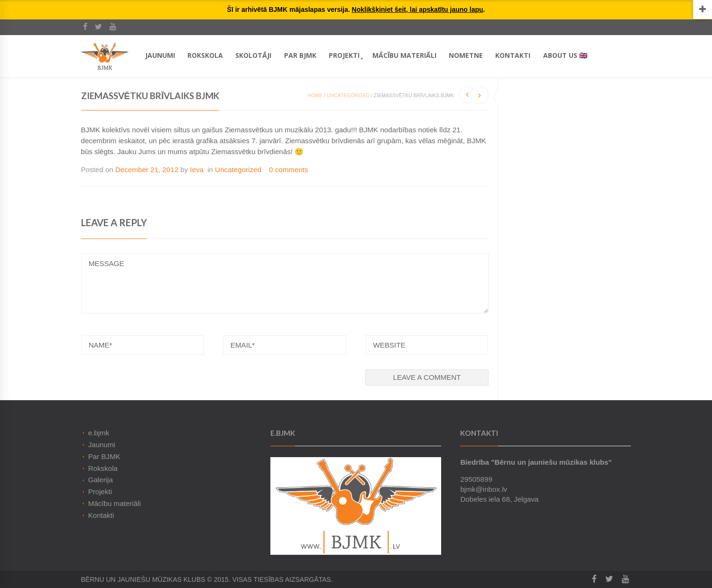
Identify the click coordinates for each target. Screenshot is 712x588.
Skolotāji (253, 55)
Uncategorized (348, 95)
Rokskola (205, 55)
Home (315, 95)
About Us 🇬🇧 (565, 55)
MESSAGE (285, 283)
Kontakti (513, 55)
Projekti (344, 55)
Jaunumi (160, 55)
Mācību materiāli (404, 55)
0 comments (289, 170)
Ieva (197, 170)
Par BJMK (300, 55)
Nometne (466, 55)
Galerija (101, 480)
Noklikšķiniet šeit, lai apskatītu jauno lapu (418, 9)
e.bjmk (99, 433)
